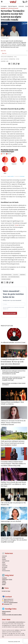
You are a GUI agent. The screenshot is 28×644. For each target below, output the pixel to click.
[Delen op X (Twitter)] (12, 64)
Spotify (4, 584)
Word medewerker (21, 3)
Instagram (5, 580)
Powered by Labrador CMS (14, 642)
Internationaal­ (6, 561)
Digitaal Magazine (13, 5)
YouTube (4, 583)
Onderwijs (21, 5)
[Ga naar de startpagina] (14, 2)
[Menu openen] (2, 2)
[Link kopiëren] (16, 64)
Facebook (4, 578)
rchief (4, 613)
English (4, 569)
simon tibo (4, 277)
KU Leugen (5, 567)
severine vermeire (6, 279)
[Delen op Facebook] (9, 64)
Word (5, 599)
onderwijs (23, 275)
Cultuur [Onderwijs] (4, 564)
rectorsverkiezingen (14, 277)
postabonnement (13, 603)
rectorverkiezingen (7, 275)
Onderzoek (5, 566)
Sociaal (4, 558)
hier (12, 633)
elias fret (16, 275)
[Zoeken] (26, 2)
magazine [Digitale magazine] (7, 611)
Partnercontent (6, 571)
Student (4, 559)
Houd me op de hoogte (10, 313)
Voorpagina (4, 5)
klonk (17, 225)
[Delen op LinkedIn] (14, 64)
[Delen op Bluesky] (19, 64)
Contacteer (7, 604)
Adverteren (7, 601)
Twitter (4, 581)
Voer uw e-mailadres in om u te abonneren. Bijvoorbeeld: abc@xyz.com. (14, 308)
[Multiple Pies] (14, 163)
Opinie (4, 562)
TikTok (10, 580)
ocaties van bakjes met (8, 615)
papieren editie (17, 615)
